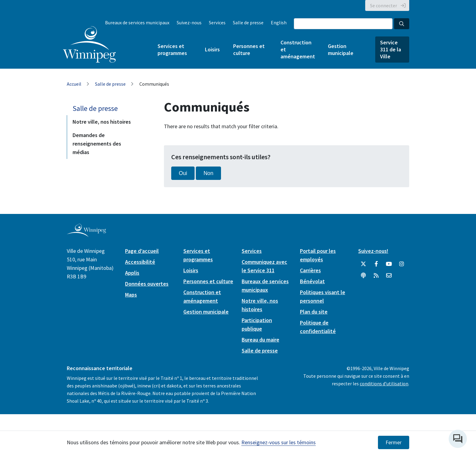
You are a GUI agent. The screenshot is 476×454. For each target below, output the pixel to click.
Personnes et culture (249, 50)
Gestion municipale (341, 50)
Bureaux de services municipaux (137, 22)
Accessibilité (140, 262)
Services (217, 22)
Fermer (394, 442)
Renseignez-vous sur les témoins (279, 442)
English (279, 22)
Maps (131, 295)
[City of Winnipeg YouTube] (389, 264)
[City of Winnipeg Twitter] (363, 264)
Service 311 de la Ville (391, 49)
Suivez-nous (189, 22)
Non (208, 173)
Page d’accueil (142, 251)
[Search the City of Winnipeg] (343, 24)
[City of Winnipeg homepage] (86, 234)
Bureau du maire (260, 340)
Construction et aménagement (297, 49)
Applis (132, 273)
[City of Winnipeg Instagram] (402, 264)
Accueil (74, 84)
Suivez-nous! (373, 251)
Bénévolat (312, 281)
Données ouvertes (147, 284)
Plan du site (314, 312)
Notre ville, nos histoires (102, 122)
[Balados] (363, 276)
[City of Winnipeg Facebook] (376, 264)
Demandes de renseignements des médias (97, 144)
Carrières (310, 270)
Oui (183, 173)
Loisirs (212, 49)
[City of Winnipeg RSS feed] (376, 276)
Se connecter (384, 5)
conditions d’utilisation (384, 383)
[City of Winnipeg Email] (389, 276)
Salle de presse (248, 22)
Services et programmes (172, 50)
